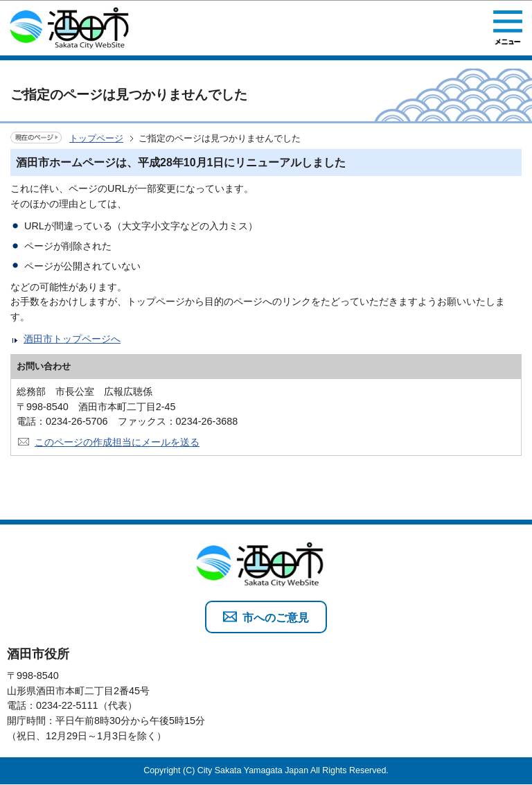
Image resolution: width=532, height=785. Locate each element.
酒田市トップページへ (72, 339)
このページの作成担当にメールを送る (117, 442)
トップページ (96, 138)
